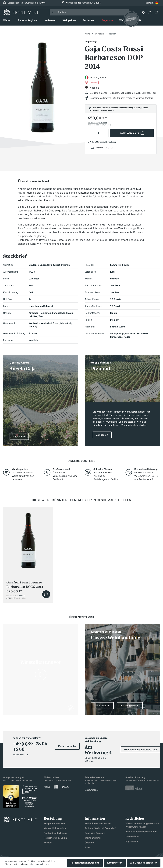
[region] (42, 86)
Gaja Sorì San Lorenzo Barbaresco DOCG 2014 (25, 585)
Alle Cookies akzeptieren (144, 863)
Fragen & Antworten (55, 823)
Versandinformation (55, 828)
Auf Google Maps (130, 705)
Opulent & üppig (37, 265)
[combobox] (152, 3)
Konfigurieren (115, 863)
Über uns (90, 843)
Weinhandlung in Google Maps (141, 750)
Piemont (115, 320)
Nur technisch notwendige (85, 863)
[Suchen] (53, 12)
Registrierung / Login (55, 838)
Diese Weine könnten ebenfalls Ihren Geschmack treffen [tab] (82, 500)
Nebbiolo (34, 340)
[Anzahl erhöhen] (104, 133)
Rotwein (115, 279)
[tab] (34, 181)
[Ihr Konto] (150, 12)
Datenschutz (132, 836)
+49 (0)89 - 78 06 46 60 (30, 747)
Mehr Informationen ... (40, 864)
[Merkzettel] (144, 12)
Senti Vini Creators (95, 833)
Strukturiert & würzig (59, 265)
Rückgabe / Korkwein (55, 833)
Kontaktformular (67, 746)
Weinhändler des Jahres (98, 823)
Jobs (87, 847)
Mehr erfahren (102, 705)
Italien (113, 313)
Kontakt (48, 843)
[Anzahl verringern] (92, 133)
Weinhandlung (93, 838)
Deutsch (152, 3)
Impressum (132, 841)
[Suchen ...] (92, 12)
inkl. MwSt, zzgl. (97, 123)
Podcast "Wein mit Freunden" (101, 828)
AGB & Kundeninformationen (141, 832)
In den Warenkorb (132, 133)
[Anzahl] (98, 133)
